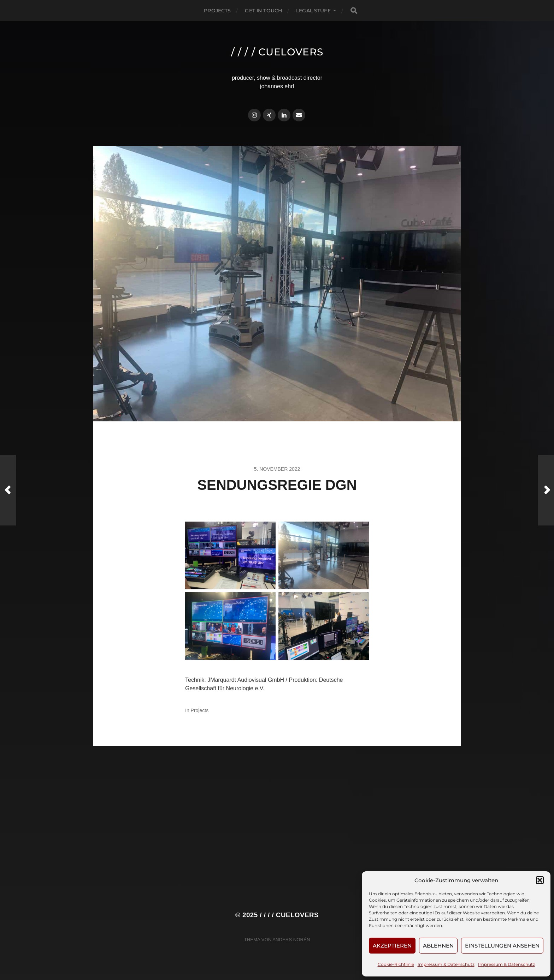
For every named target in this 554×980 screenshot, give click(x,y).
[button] (540, 880)
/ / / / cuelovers (277, 52)
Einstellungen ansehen (502, 946)
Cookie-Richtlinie (396, 964)
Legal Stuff (313, 11)
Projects (217, 11)
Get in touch (263, 11)
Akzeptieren (392, 946)
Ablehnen (438, 946)
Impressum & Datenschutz (446, 964)
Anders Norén (291, 940)
